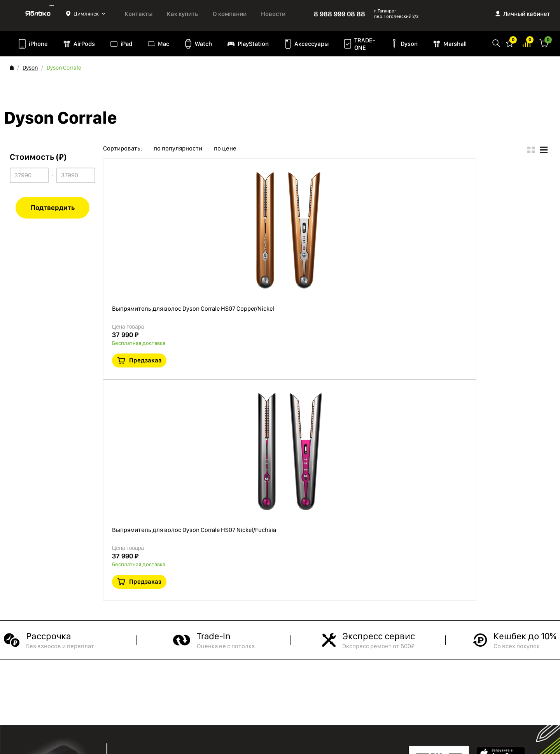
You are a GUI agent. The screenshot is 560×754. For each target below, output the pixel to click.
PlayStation (253, 44)
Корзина (544, 43)
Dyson (409, 44)
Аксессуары (311, 44)
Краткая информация (487, 222)
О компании (230, 14)
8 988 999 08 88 (339, 14)
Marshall (455, 44)
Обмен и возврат (31, 696)
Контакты (138, 14)
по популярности (178, 149)
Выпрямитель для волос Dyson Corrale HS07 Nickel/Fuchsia (293, 265)
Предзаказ (496, 198)
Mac (164, 44)
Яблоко (38, 14)
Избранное (510, 43)
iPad (126, 44)
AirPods (84, 44)
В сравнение (505, 222)
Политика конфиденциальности (51, 655)
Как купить (182, 14)
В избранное (469, 222)
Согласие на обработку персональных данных (59, 681)
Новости (273, 14)
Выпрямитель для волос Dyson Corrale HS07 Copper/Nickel (292, 174)
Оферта (19, 665)
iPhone (38, 44)
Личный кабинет (527, 14)
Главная (12, 68)
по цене (225, 149)
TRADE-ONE (365, 44)
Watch (203, 44)
